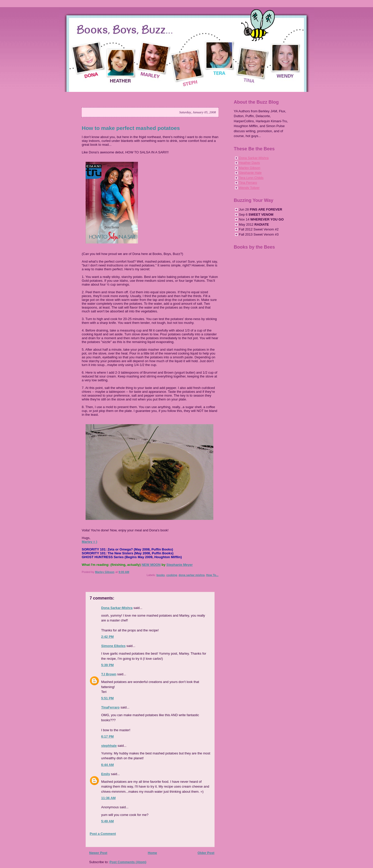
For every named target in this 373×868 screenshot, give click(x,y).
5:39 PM (107, 665)
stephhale (109, 746)
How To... (212, 575)
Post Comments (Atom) (128, 862)
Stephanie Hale (250, 173)
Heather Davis (249, 163)
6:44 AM (107, 765)
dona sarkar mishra (192, 575)
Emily (106, 774)
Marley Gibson (250, 168)
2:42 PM (107, 637)
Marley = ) (89, 542)
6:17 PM (107, 736)
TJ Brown (109, 674)
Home (152, 853)
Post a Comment (103, 834)
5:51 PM (107, 698)
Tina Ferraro (248, 183)
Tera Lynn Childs (251, 178)
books (160, 575)
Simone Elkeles (113, 646)
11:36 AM (108, 798)
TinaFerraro (110, 707)
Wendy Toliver (249, 188)
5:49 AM (107, 821)
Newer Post (98, 853)
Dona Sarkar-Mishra (117, 608)
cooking (172, 575)
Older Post (206, 853)
